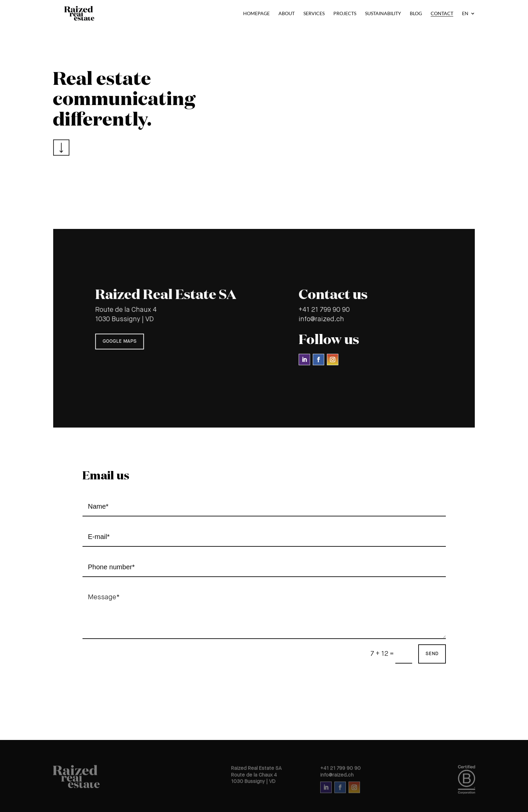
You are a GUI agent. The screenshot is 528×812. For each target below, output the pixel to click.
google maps (121, 341)
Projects (345, 14)
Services (314, 14)
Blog (416, 14)
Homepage (256, 14)
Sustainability (383, 14)
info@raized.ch (321, 319)
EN (465, 14)
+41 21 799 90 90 (323, 310)
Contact (442, 14)
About (287, 14)
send (432, 654)
